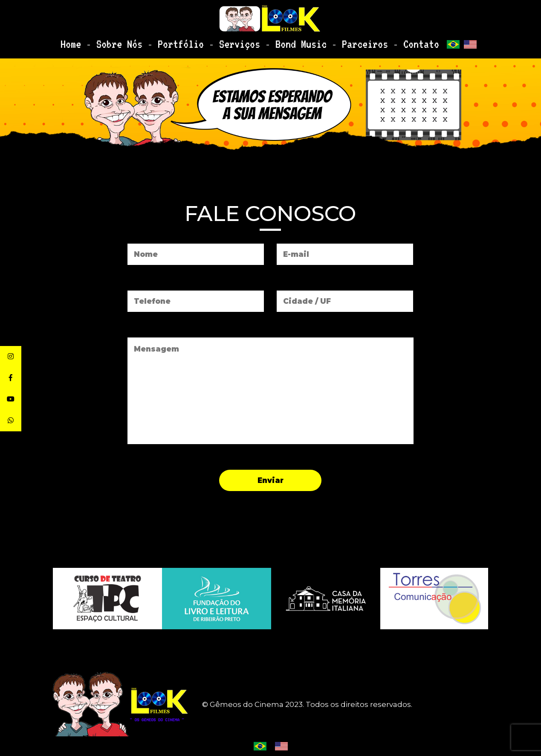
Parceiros (344, 42)
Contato (390, 42)
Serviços (242, 42)
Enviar (270, 480)
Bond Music (292, 42)
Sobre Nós (144, 42)
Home (104, 42)
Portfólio (194, 42)
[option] (326, 599)
